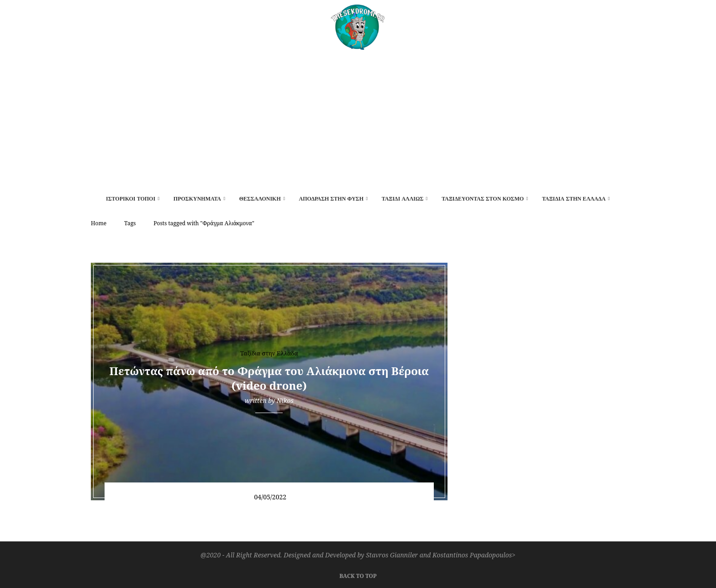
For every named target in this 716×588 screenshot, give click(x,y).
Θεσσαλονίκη (260, 199)
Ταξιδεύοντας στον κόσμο (483, 199)
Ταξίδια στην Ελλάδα (574, 199)
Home (99, 223)
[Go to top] (358, 575)
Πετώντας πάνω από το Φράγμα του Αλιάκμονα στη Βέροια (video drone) (269, 378)
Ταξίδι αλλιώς (403, 199)
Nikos (285, 400)
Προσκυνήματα (197, 199)
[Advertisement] (358, 118)
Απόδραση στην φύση (331, 199)
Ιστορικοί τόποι (131, 199)
